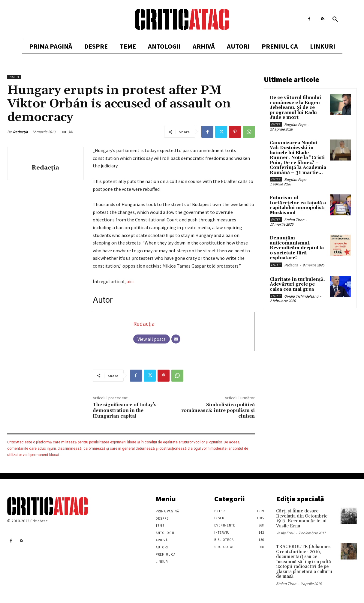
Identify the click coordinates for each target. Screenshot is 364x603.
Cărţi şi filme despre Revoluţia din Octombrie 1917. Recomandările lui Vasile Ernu (302, 519)
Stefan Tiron (294, 220)
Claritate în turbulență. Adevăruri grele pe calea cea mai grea (297, 284)
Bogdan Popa (295, 125)
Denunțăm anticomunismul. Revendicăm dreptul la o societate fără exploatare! (297, 248)
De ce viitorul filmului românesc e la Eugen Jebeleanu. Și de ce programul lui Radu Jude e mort (295, 108)
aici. (131, 281)
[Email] (176, 339)
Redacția (20, 132)
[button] (335, 19)
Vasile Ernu (285, 533)
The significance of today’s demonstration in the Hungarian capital (125, 410)
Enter (276, 124)
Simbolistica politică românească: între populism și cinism (218, 410)
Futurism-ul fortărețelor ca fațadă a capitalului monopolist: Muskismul (298, 205)
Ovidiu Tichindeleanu (301, 296)
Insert (14, 77)
